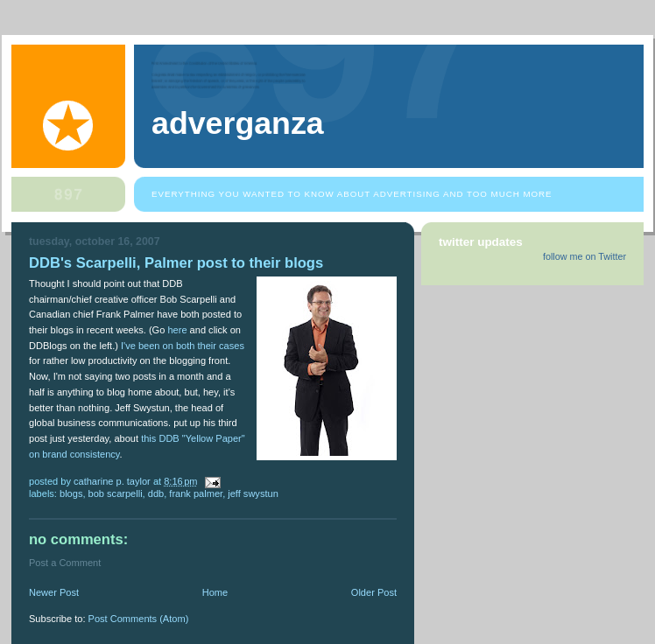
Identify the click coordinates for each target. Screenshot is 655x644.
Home (215, 592)
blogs (71, 493)
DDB (156, 493)
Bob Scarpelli (116, 493)
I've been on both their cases (183, 346)
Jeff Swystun (253, 493)
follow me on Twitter (585, 256)
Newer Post (54, 592)
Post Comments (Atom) (139, 619)
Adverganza (238, 123)
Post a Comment (65, 563)
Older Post (374, 592)
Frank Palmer (196, 493)
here (177, 330)
